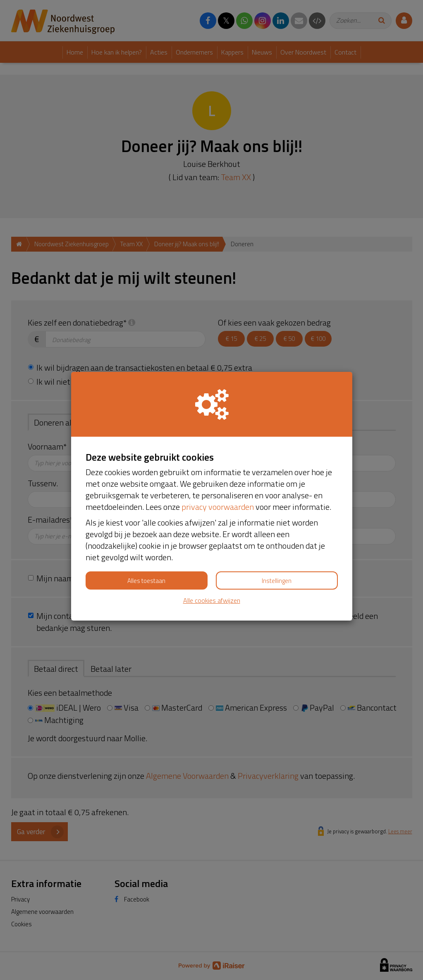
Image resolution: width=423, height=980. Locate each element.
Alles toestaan (146, 581)
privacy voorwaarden (218, 507)
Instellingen (277, 581)
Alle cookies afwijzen (212, 601)
